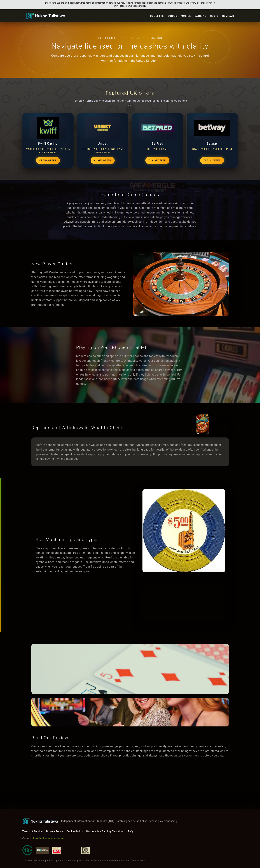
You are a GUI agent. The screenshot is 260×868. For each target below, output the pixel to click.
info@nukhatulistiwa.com (48, 839)
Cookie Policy (74, 832)
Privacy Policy (54, 832)
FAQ (130, 832)
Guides (172, 16)
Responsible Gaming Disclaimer (105, 832)
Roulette (157, 16)
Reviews (228, 16)
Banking (201, 16)
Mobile (186, 16)
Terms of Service (33, 832)
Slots (215, 16)
